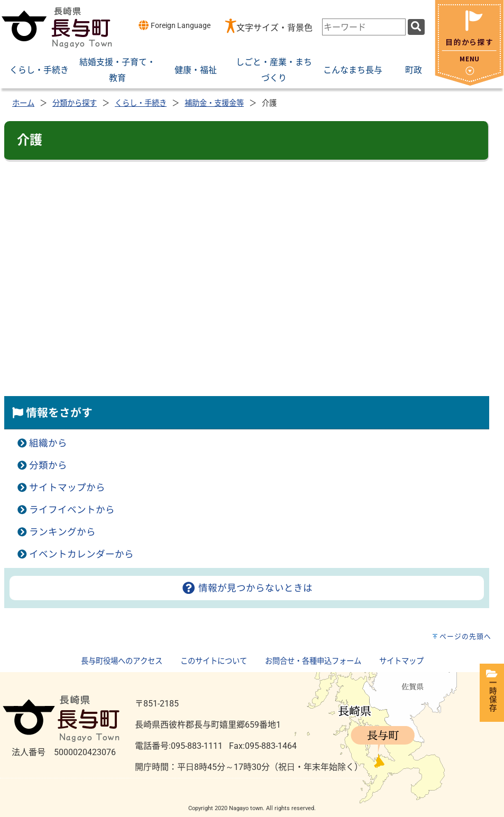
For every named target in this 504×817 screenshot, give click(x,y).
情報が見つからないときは (247, 588)
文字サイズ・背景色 (274, 28)
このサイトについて (214, 661)
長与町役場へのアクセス (122, 661)
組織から (48, 443)
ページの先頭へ (465, 636)
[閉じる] (469, 83)
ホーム (23, 103)
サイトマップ (401, 661)
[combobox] (364, 27)
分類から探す (75, 103)
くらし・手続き (141, 103)
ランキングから (62, 532)
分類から (48, 465)
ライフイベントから (72, 510)
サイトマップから (67, 488)
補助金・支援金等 (214, 103)
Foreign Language (174, 25)
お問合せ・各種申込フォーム (313, 661)
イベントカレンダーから (81, 554)
